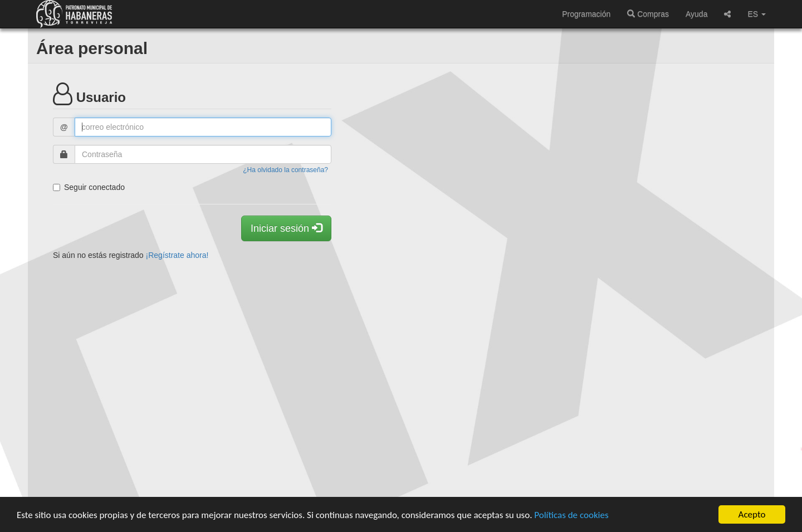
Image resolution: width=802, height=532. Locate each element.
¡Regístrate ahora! (177, 255)
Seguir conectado (89, 187)
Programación (586, 14)
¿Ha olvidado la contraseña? (285, 170)
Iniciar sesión (286, 228)
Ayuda (696, 14)
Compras (648, 14)
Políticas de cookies (571, 515)
